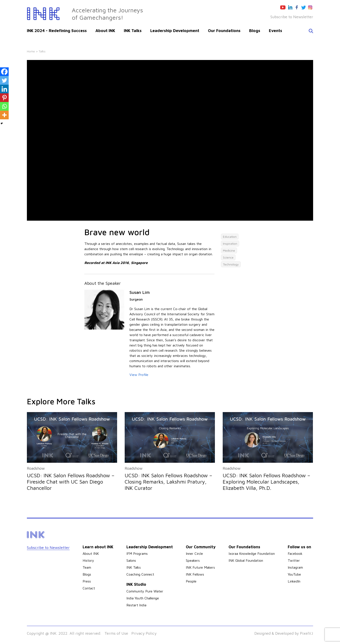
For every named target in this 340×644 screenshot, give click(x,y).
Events (275, 31)
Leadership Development (175, 31)
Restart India (136, 605)
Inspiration (230, 244)
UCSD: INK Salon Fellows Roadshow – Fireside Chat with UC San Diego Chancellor (71, 482)
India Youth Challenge (143, 598)
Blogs (255, 31)
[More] (4, 115)
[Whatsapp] (4, 106)
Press (87, 581)
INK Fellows (195, 574)
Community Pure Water (145, 591)
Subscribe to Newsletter (292, 17)
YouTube (294, 574)
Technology (231, 264)
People (191, 581)
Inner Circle (194, 553)
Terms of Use (116, 633)
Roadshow (36, 468)
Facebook (295, 553)
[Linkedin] (4, 89)
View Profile (139, 375)
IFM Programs (137, 553)
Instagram (295, 567)
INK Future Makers (200, 567)
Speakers (193, 560)
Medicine (229, 250)
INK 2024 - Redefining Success (57, 31)
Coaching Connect (140, 574)
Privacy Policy (144, 633)
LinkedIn (294, 581)
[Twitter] (4, 80)
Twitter (294, 560)
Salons (131, 560)
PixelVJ (306, 633)
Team (87, 567)
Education (230, 237)
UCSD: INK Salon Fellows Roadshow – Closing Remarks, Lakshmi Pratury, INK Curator (168, 482)
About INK (105, 31)
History (88, 560)
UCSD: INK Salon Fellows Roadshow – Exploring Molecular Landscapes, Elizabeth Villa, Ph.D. (266, 482)
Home (31, 51)
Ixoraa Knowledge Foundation (252, 553)
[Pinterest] (4, 98)
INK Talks (133, 31)
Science (228, 257)
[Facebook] (4, 72)
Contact (89, 588)
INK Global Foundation (246, 560)
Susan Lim (140, 292)
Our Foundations (224, 31)
